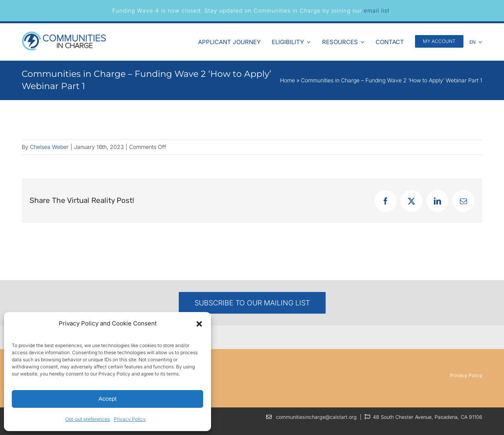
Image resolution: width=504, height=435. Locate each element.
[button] (199, 324)
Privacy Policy (130, 419)
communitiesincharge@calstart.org (316, 417)
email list (377, 10)
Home (287, 80)
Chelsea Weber (49, 147)
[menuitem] (476, 41)
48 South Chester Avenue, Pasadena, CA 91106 (428, 417)
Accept (107, 399)
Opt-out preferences (88, 419)
